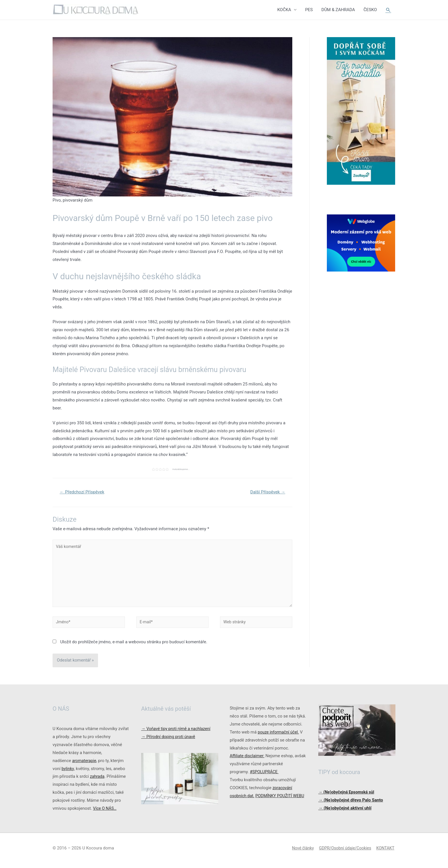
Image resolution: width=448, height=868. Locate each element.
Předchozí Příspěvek (83, 493)
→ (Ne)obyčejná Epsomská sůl (348, 797)
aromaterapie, (85, 765)
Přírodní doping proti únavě (169, 741)
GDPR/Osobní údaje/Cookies (344, 853)
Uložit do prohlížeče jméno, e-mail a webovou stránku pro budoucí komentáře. (134, 646)
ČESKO (370, 10)
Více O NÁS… (105, 813)
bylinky (68, 773)
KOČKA (284, 10)
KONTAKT (386, 853)
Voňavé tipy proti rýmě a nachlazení (177, 733)
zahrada (98, 781)
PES (309, 10)
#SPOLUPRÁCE (265, 776)
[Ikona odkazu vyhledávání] (388, 10)
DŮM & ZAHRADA (338, 10)
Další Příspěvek (267, 493)
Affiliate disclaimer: (248, 760)
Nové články (299, 853)
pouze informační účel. (279, 737)
